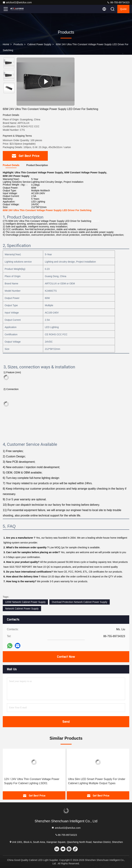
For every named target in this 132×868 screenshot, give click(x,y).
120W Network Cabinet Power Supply (25, 602)
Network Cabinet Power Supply (22, 609)
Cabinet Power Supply (39, 44)
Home (6, 44)
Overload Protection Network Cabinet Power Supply (79, 602)
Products (18, 44)
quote (123, 9)
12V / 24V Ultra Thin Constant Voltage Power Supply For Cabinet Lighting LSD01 (32, 781)
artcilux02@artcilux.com (17, 2)
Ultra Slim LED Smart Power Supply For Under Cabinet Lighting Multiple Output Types (97, 781)
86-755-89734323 (118, 2)
